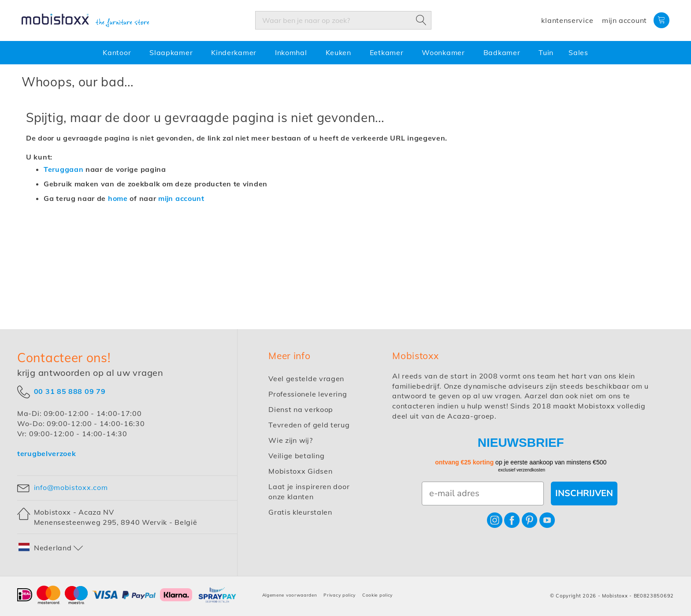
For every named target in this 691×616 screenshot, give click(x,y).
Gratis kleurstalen (300, 512)
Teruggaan (63, 169)
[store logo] (85, 21)
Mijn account (624, 20)
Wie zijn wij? (291, 440)
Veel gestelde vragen (306, 379)
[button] (51, 548)
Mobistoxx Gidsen (300, 471)
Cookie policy (377, 595)
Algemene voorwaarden (290, 595)
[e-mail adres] (483, 494)
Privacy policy (340, 595)
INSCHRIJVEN (584, 493)
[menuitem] (119, 53)
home (118, 198)
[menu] (345, 53)
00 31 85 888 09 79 (70, 391)
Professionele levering (308, 394)
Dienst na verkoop (301, 409)
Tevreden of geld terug (309, 425)
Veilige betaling (296, 456)
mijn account (181, 198)
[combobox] (343, 20)
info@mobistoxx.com (71, 487)
